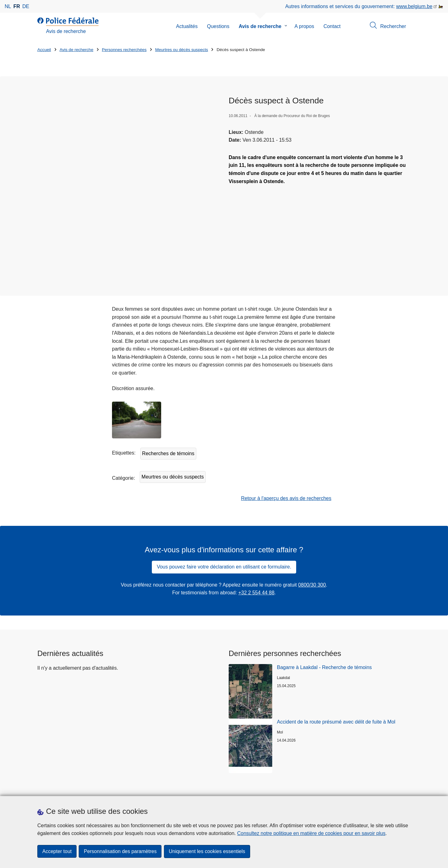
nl (8, 6)
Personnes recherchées (124, 50)
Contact (332, 26)
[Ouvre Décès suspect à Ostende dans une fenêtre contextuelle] (128, 163)
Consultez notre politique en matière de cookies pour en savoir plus (311, 834)
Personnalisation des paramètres (120, 852)
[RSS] (407, 788)
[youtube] (395, 788)
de (26, 6)
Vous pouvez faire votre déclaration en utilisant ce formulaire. (224, 521)
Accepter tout (57, 852)
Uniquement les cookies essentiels (207, 852)
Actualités (187, 26)
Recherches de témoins (168, 408)
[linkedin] (383, 788)
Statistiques (50, 788)
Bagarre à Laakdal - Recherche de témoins (324, 622)
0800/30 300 (312, 539)
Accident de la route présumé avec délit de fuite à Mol (336, 676)
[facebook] (358, 788)
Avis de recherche (260, 26)
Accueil (44, 50)
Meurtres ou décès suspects (182, 50)
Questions (218, 26)
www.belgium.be (414, 6)
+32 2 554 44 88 (256, 547)
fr (17, 6)
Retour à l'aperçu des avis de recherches (286, 453)
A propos (304, 26)
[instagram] (371, 788)
